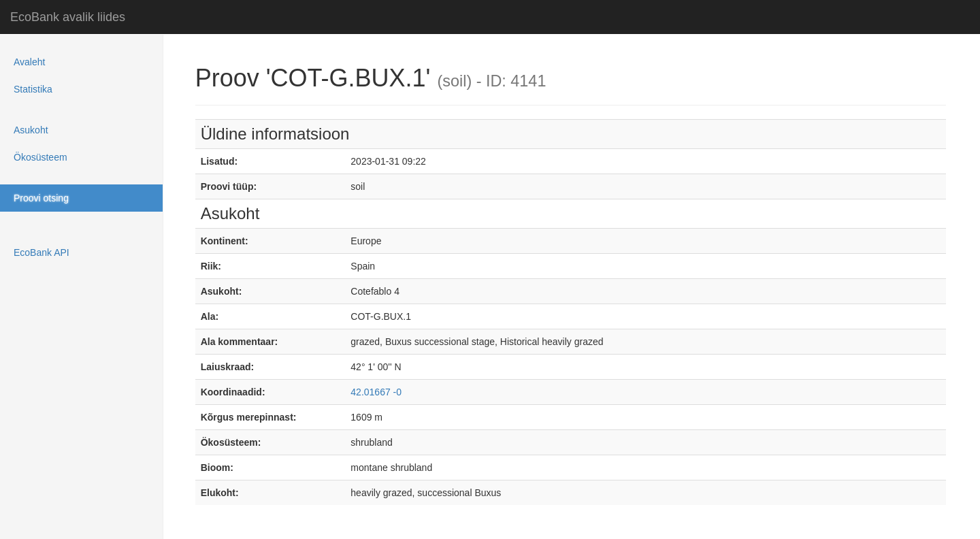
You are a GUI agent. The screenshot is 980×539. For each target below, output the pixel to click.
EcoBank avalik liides (68, 17)
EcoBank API (42, 252)
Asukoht (31, 130)
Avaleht (29, 62)
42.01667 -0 (376, 392)
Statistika (33, 89)
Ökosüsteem (40, 157)
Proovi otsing (41, 198)
